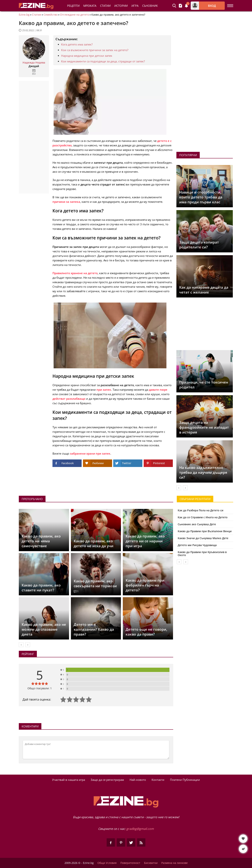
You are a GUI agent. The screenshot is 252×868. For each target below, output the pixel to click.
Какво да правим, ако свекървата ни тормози (95, 583)
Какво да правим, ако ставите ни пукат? (41, 588)
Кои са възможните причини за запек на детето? (95, 50)
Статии (105, 6)
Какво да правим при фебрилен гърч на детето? (145, 585)
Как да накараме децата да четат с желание (204, 290)
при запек (104, 390)
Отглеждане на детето (74, 15)
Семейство (51, 15)
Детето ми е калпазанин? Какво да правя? (94, 629)
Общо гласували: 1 (40, 688)
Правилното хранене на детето (75, 273)
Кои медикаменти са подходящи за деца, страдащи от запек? (103, 61)
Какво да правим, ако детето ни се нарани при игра (145, 541)
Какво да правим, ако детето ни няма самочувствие (41, 541)
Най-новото (138, 780)
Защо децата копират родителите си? (199, 245)
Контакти (158, 780)
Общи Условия (107, 863)
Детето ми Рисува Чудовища (197, 545)
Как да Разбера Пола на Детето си (201, 510)
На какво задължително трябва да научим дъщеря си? (203, 472)
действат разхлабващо (69, 399)
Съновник (150, 6)
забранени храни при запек (90, 453)
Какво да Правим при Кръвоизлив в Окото (202, 554)
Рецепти (73, 6)
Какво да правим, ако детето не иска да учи (94, 543)
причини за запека (66, 202)
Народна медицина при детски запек (87, 56)
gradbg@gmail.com (140, 829)
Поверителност (130, 863)
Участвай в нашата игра (69, 780)
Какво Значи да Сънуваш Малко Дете (203, 538)
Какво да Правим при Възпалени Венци (205, 531)
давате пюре (158, 390)
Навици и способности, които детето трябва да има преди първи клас (201, 197)
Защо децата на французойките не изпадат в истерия (204, 427)
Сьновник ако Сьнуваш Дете (197, 524)
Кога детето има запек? (77, 44)
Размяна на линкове (175, 863)
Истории (121, 6)
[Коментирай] (96, 750)
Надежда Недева (34, 63)
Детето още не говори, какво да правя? (146, 632)
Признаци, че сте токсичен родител (204, 385)
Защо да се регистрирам (107, 780)
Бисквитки (151, 863)
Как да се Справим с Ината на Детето (203, 517)
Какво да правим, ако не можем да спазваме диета (44, 629)
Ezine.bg (24, 15)
